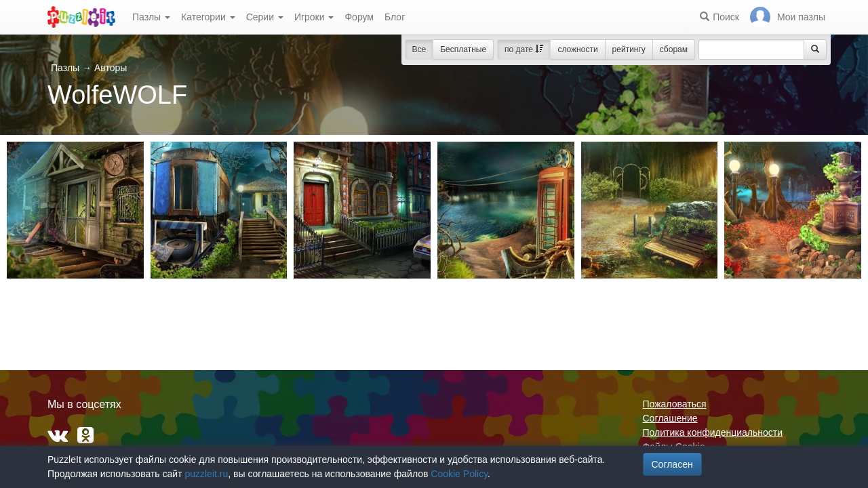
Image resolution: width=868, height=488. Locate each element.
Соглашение (670, 418)
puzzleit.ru (206, 474)
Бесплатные (463, 49)
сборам (674, 49)
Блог (395, 17)
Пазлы (151, 17)
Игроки (314, 17)
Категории (208, 17)
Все (419, 49)
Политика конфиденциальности (713, 432)
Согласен (672, 464)
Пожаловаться (675, 404)
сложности (577, 49)
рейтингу (629, 49)
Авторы (111, 68)
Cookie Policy (459, 474)
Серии (265, 17)
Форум (359, 17)
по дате (524, 49)
